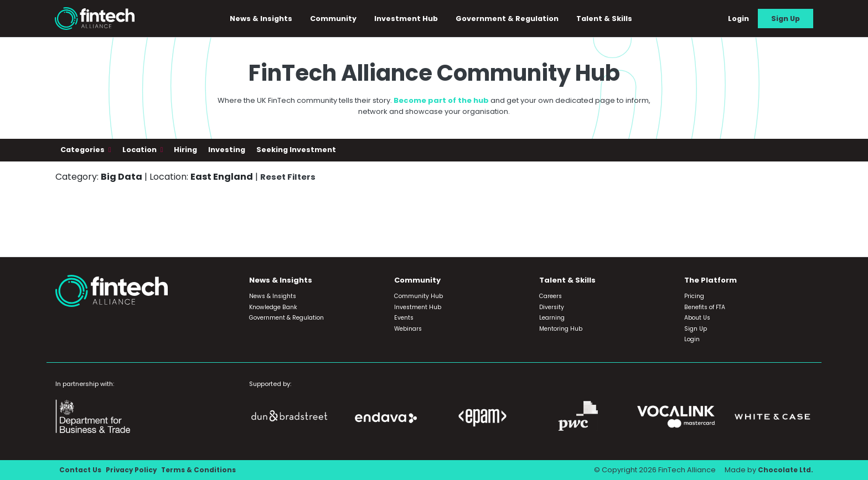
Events (404, 318)
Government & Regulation (512, 20)
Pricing (694, 297)
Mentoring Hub (561, 329)
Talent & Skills (609, 20)
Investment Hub (411, 20)
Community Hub (418, 297)
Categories (83, 152)
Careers (551, 297)
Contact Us (81, 470)
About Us (697, 318)
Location (140, 152)
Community (338, 20)
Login (738, 20)
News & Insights (266, 20)
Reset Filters (289, 179)
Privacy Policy (134, 470)
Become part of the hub (441, 103)
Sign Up (786, 20)
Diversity (552, 307)
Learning (552, 318)
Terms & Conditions (205, 470)
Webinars (408, 329)
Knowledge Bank (273, 307)
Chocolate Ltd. (784, 470)
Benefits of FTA (705, 307)
